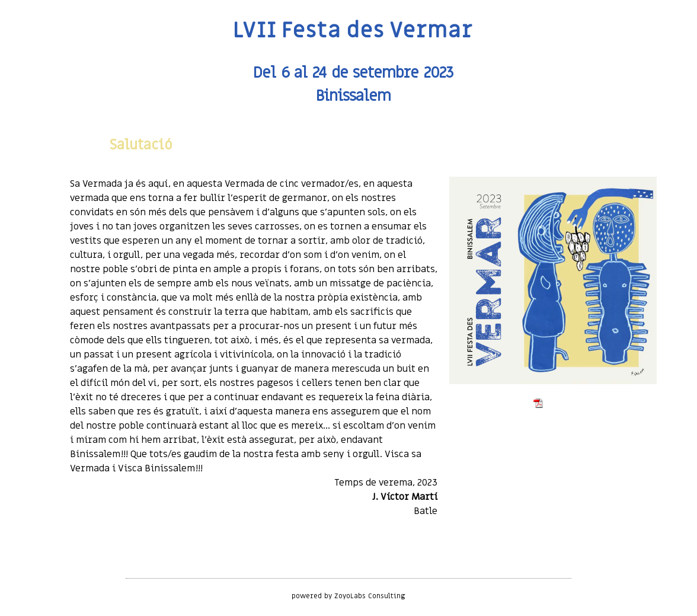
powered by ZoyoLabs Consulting (349, 596)
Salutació (141, 145)
